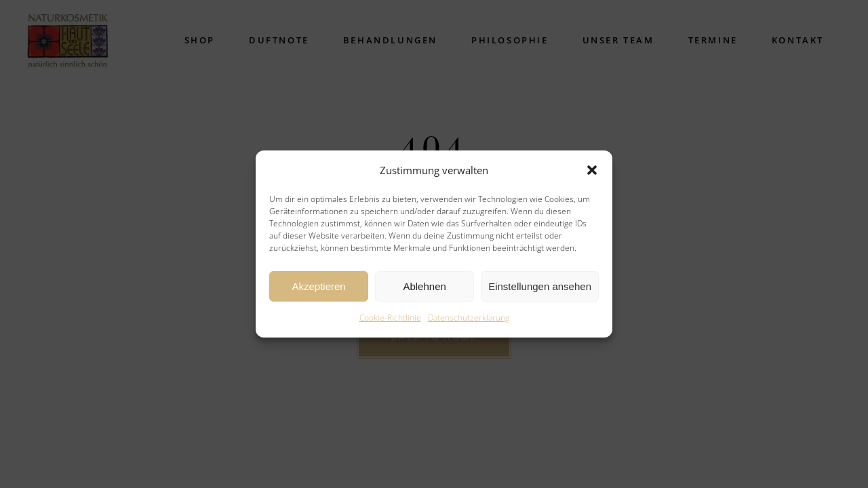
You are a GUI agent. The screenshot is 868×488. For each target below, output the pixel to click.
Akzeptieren (318, 286)
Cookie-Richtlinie (390, 318)
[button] (592, 170)
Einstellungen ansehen (540, 286)
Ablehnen (424, 286)
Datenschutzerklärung (469, 318)
